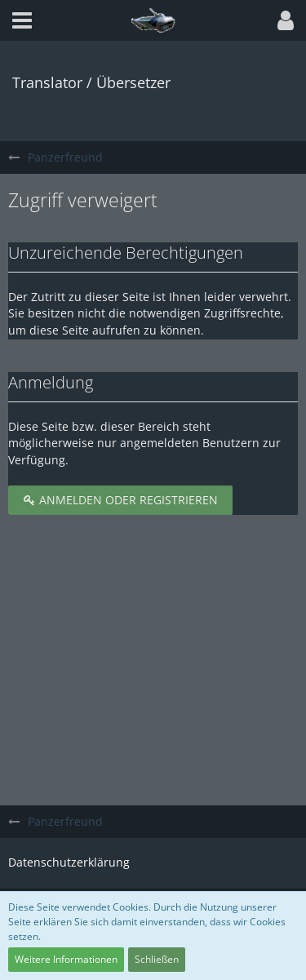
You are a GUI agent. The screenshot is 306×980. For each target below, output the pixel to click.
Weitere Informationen (66, 959)
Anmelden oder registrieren (120, 500)
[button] (22, 20)
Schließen (157, 959)
